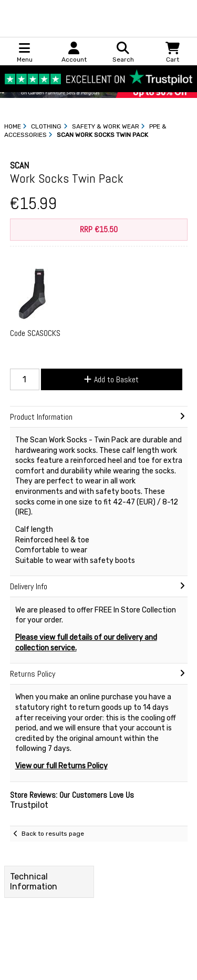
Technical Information (34, 882)
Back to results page (53, 834)
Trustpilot (29, 805)
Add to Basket (111, 379)
